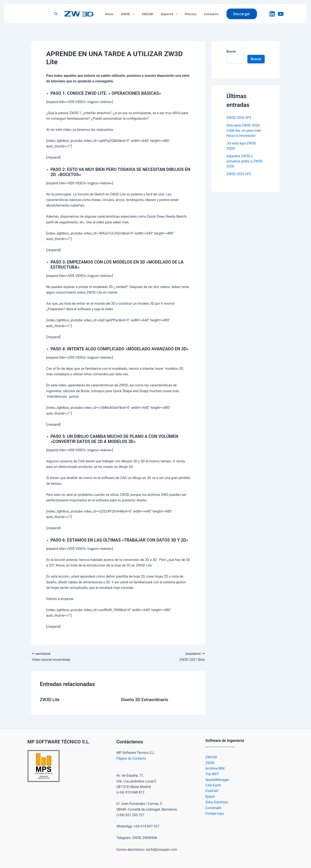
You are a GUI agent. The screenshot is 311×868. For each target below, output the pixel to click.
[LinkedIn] (272, 14)
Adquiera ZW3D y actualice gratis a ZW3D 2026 (245, 161)
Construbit (213, 808)
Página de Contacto (131, 758)
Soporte (168, 14)
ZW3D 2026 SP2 (239, 118)
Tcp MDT (212, 774)
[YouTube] (281, 14)
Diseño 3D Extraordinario (145, 700)
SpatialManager (217, 780)
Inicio (112, 14)
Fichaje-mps (215, 813)
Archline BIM (215, 768)
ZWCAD (148, 14)
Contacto (208, 14)
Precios (189, 14)
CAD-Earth (213, 785)
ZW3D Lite (50, 700)
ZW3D (129, 14)
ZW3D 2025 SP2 (239, 174)
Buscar (231, 51)
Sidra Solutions (217, 802)
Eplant (210, 797)
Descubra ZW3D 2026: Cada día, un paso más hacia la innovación (244, 130)
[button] (59, 14)
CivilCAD (212, 791)
